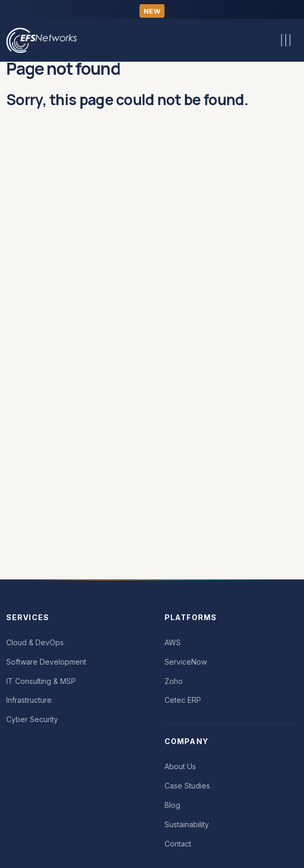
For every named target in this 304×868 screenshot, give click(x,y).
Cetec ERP (183, 700)
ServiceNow (186, 662)
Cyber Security (32, 719)
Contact (178, 844)
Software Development (46, 662)
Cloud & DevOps (35, 642)
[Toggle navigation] (286, 40)
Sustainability (187, 824)
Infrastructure (29, 700)
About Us (180, 766)
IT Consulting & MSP (41, 681)
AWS (173, 642)
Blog (172, 805)
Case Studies (187, 786)
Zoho (174, 681)
